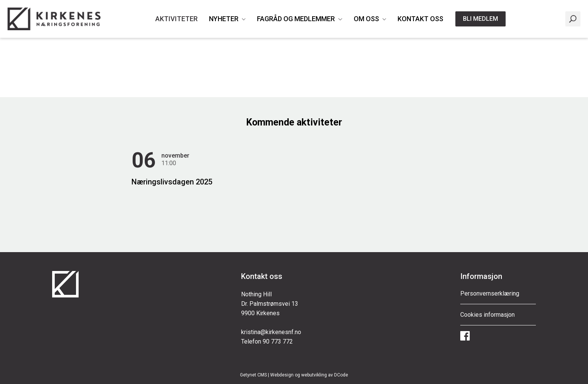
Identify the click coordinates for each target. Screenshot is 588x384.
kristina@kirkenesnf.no (271, 332)
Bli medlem (480, 19)
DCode (341, 375)
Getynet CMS (253, 375)
